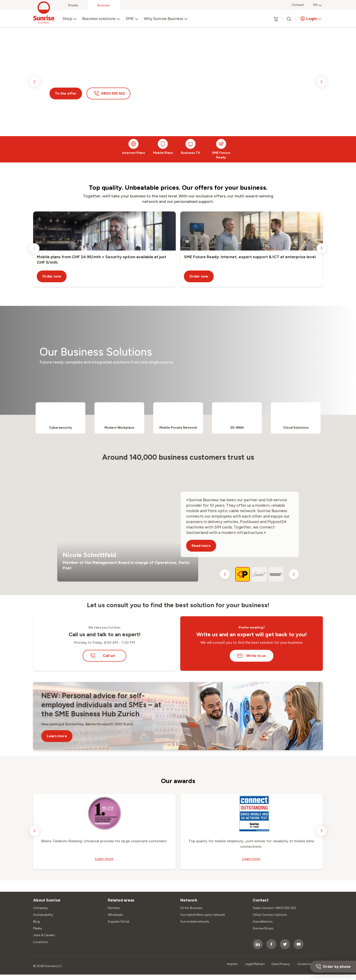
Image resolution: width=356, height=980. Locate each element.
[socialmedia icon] (258, 944)
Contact (298, 5)
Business (104, 5)
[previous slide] (35, 82)
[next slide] (321, 82)
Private (73, 5)
